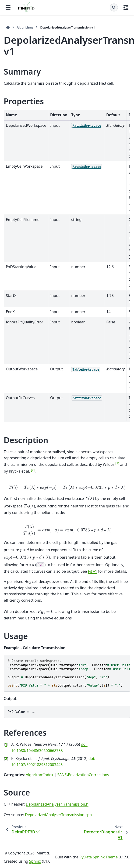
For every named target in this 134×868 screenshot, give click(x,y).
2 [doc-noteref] (33, 470)
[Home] (8, 27)
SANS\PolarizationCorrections (83, 775)
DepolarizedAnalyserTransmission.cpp (58, 815)
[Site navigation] (8, 7)
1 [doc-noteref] (117, 463)
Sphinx (35, 861)
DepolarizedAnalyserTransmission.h (57, 804)
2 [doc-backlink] (6, 759)
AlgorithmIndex (39, 775)
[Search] (114, 7)
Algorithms (25, 27)
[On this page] (126, 7)
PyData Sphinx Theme (99, 857)
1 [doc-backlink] (6, 744)
